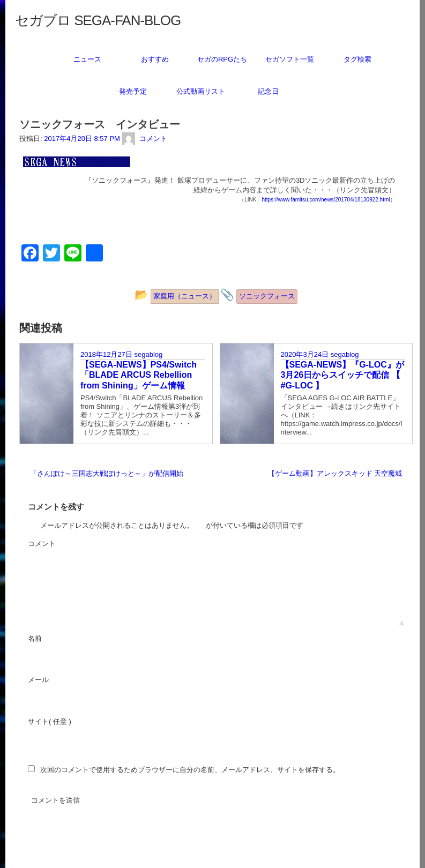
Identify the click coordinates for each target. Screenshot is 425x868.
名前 (64, 639)
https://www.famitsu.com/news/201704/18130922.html (326, 200)
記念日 (268, 91)
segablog (148, 354)
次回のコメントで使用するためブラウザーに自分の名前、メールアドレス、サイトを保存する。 (190, 770)
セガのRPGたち (222, 59)
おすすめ (155, 59)
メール (67, 680)
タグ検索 (357, 59)
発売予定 (133, 91)
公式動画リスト (201, 91)
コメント (71, 544)
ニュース (87, 59)
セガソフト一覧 (290, 59)
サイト (38, 721)
